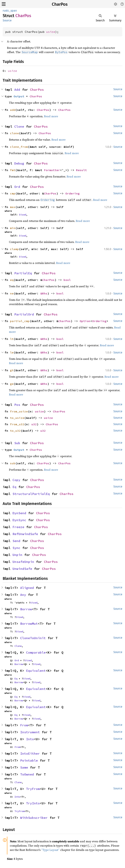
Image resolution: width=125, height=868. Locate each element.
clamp (14, 249)
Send (16, 541)
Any (23, 595)
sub (13, 463)
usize (51, 32)
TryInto (33, 803)
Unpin (17, 555)
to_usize (17, 418)
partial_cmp (20, 321)
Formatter (52, 170)
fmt (13, 170)
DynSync (19, 520)
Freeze (18, 527)
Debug (19, 163)
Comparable (36, 652)
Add (17, 90)
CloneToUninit (33, 638)
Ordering (72, 193)
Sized (22, 215)
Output (19, 96)
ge (12, 384)
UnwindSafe (22, 569)
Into (30, 739)
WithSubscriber (34, 818)
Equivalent (36, 671)
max (13, 207)
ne (12, 293)
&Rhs (44, 293)
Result (81, 170)
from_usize (19, 411)
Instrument (30, 732)
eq (12, 280)
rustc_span (10, 11)
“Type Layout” (50, 850)
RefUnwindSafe (25, 534)
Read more (51, 116)
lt (12, 339)
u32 (34, 424)
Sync (16, 548)
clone (14, 133)
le (12, 352)
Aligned (27, 588)
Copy (16, 480)
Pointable (29, 760)
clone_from (19, 147)
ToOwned (27, 774)
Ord (17, 187)
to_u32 (15, 431)
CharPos (60, 4)
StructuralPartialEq (31, 494)
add (13, 110)
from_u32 (17, 424)
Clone (19, 126)
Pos (17, 405)
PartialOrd (24, 314)
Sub (17, 443)
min (13, 228)
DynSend (19, 513)
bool (67, 280)
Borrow (26, 609)
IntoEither (30, 753)
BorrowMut (29, 624)
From (24, 725)
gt (12, 370)
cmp (13, 193)
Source (7, 20)
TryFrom (33, 789)
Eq (14, 487)
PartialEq (23, 273)
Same (24, 767)
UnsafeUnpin (23, 562)
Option (85, 321)
